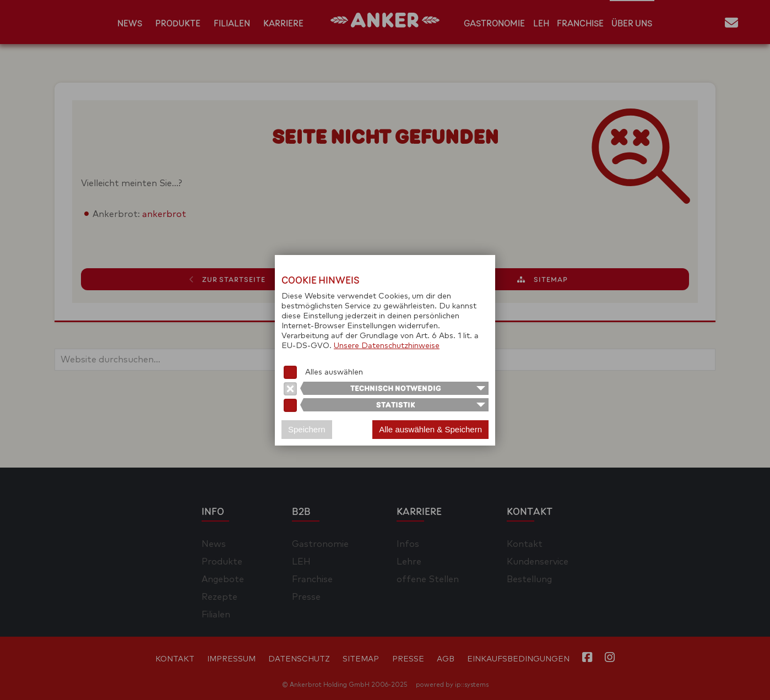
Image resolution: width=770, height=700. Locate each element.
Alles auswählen (334, 372)
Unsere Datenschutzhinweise (387, 346)
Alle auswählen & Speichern (430, 429)
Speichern (307, 429)
